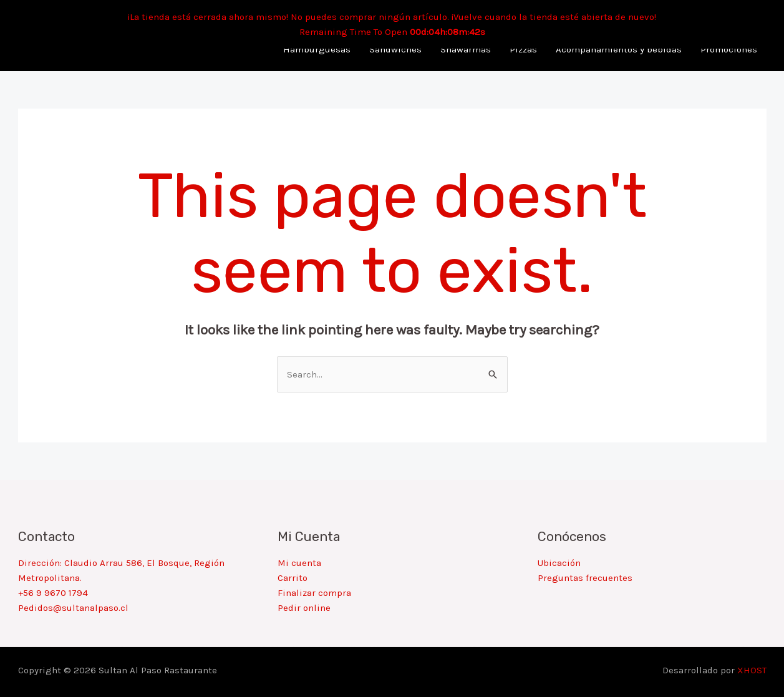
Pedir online (304, 608)
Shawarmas (466, 49)
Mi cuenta (299, 563)
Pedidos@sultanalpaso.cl (73, 608)
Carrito (293, 578)
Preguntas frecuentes (585, 578)
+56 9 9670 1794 (53, 593)
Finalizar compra (314, 593)
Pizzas (523, 49)
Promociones (729, 49)
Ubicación (559, 563)
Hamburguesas (317, 49)
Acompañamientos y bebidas (619, 49)
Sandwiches (395, 49)
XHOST (752, 670)
